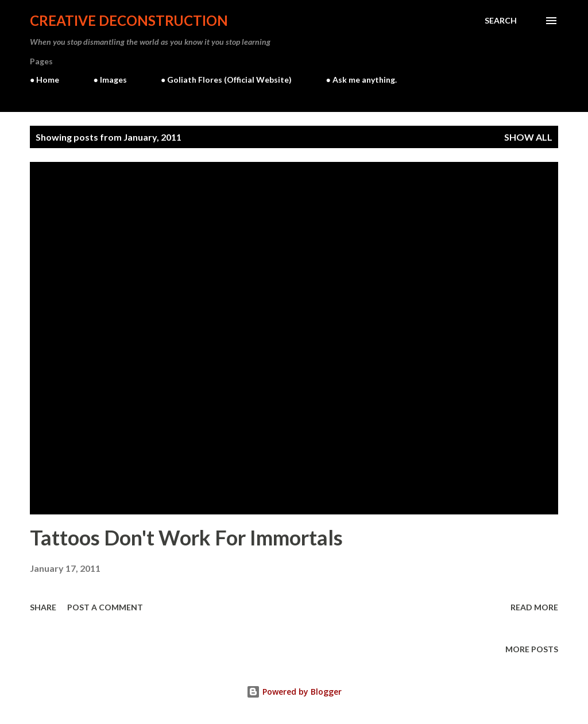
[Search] (501, 21)
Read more (534, 607)
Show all (528, 137)
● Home (45, 80)
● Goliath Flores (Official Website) (226, 80)
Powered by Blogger (294, 692)
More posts (532, 649)
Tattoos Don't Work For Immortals (186, 537)
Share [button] (43, 607)
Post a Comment (105, 607)
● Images (110, 80)
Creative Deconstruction (129, 20)
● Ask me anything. (361, 80)
